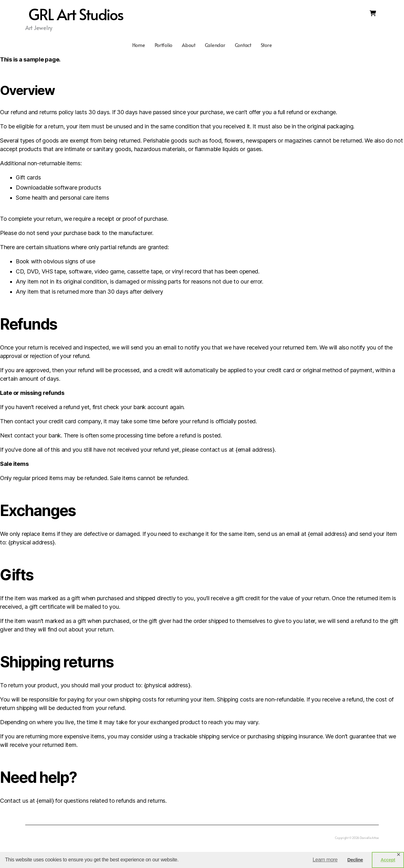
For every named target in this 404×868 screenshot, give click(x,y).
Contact (243, 45)
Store (266, 45)
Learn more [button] (325, 860)
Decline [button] (355, 860)
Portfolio (164, 45)
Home (139, 45)
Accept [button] (388, 860)
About (189, 45)
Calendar (215, 45)
